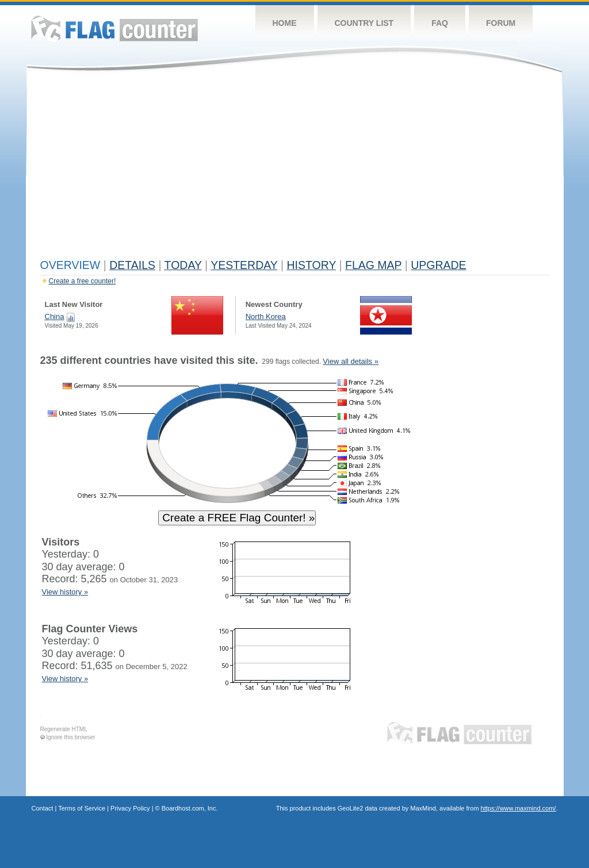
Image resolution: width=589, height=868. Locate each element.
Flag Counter (114, 28)
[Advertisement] (295, 168)
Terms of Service (82, 808)
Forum (501, 23)
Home (285, 23)
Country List (364, 23)
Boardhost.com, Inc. (190, 808)
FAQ (440, 23)
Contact (43, 808)
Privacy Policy (130, 808)
